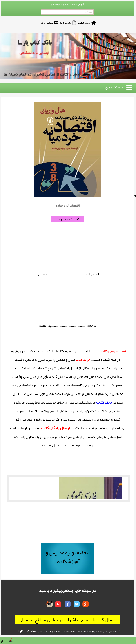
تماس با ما (47, 23)
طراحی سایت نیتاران (31, 631)
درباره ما (65, 23)
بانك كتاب (84, 23)
